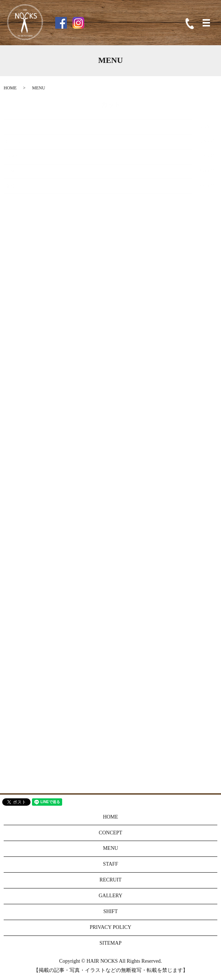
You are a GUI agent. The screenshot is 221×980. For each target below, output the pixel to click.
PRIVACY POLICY (110, 927)
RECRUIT (111, 880)
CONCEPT (111, 833)
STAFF (110, 864)
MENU (110, 848)
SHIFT (110, 911)
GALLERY (110, 896)
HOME (10, 88)
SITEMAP (111, 943)
